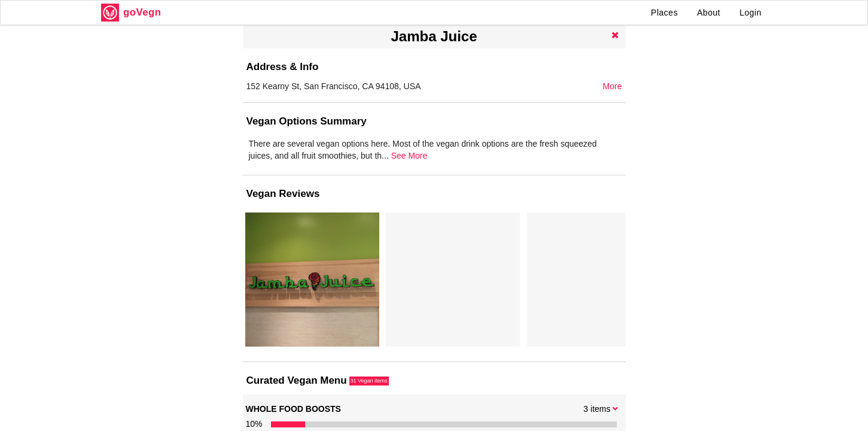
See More (599, 168)
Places (664, 13)
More (613, 86)
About (709, 13)
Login (750, 13)
